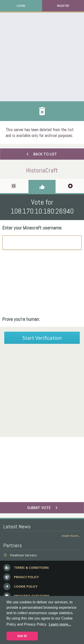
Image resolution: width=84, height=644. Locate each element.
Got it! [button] (22, 636)
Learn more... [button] (60, 624)
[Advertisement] (42, 57)
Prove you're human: (21, 319)
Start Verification (42, 338)
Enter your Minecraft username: (32, 228)
